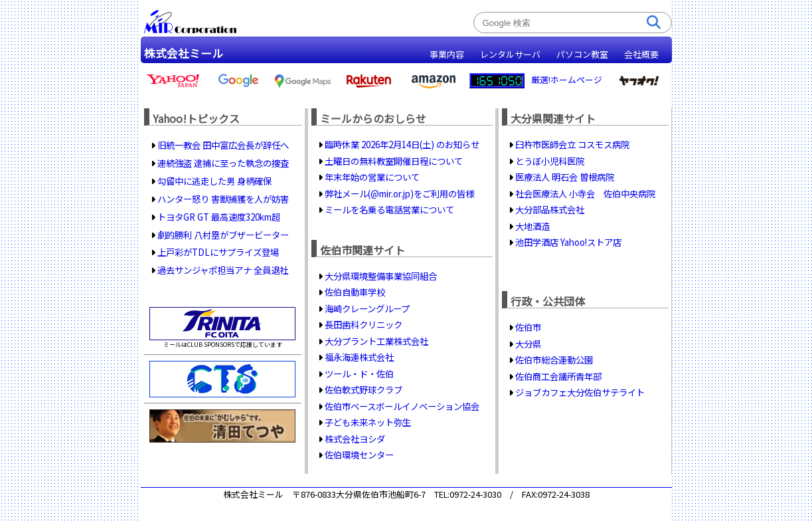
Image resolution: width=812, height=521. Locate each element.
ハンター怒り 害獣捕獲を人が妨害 (223, 199)
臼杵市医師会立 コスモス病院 (572, 144)
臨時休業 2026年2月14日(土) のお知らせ (402, 144)
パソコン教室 (582, 54)
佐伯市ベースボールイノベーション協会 (402, 406)
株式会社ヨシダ (355, 439)
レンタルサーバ (510, 54)
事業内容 (447, 54)
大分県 (528, 344)
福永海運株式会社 (359, 357)
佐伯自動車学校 (355, 292)
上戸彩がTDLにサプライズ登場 (218, 252)
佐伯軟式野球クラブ (364, 389)
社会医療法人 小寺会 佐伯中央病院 (585, 193)
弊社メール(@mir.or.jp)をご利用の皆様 (399, 193)
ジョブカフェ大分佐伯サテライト (580, 392)
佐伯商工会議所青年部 (558, 376)
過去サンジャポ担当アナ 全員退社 (223, 270)
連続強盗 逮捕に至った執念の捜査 (223, 163)
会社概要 (641, 54)
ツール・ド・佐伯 (359, 373)
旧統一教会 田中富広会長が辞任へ (223, 145)
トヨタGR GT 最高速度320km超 (219, 217)
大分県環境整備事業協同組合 (381, 276)
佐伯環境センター (359, 455)
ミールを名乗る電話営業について (389, 209)
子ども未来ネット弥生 (368, 422)
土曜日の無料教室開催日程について (394, 161)
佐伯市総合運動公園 (554, 360)
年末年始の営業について (372, 177)
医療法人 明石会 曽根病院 (565, 177)
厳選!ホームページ (567, 79)
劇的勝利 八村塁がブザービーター (223, 235)
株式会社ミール (184, 53)
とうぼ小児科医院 (550, 161)
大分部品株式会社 (550, 209)
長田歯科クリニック (364, 324)
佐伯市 (528, 327)
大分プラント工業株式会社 (376, 341)
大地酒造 (532, 226)
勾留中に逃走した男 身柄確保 (214, 181)
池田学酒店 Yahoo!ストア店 (568, 242)
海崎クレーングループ (367, 308)
